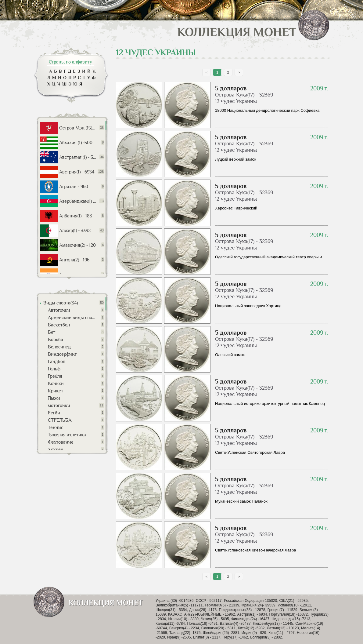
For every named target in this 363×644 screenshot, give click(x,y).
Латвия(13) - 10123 (283, 628)
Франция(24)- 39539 (259, 605)
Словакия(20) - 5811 (219, 628)
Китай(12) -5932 (251, 628)
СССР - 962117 (209, 601)
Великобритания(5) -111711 (179, 605)
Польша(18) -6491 (202, 624)
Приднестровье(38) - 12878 (242, 610)
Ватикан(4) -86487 (235, 624)
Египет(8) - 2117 (207, 637)
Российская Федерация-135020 (250, 601)
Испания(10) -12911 (294, 605)
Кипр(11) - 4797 (282, 633)
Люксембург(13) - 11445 (273, 624)
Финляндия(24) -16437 (250, 619)
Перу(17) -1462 (235, 637)
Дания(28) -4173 (203, 610)
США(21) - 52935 (294, 601)
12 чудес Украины (236, 101)
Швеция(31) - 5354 (171, 610)
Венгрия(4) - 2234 (184, 628)
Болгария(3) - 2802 (266, 637)
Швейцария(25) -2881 (221, 633)
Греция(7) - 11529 (282, 610)
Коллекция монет (253, 32)
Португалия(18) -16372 (289, 614)
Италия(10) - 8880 (183, 619)
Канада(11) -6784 (170, 624)
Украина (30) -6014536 (174, 601)
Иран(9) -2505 (179, 637)
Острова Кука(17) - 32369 (244, 95)
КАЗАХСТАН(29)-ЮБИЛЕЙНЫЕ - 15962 (201, 614)
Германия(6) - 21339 (222, 605)
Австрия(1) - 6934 (252, 614)
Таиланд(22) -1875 (185, 633)
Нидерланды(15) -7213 (291, 619)
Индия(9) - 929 (254, 633)
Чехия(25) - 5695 (215, 619)
